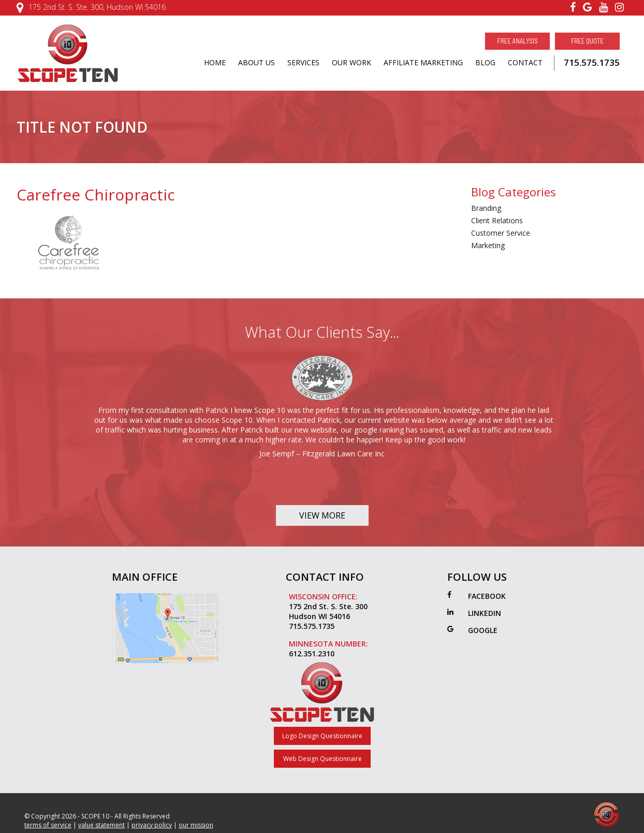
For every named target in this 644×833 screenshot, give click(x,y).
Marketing (488, 245)
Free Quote (587, 41)
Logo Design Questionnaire (322, 736)
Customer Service (501, 233)
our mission (196, 825)
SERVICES (303, 62)
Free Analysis (517, 41)
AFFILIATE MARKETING (423, 62)
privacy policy (152, 825)
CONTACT (525, 62)
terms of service (48, 825)
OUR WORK (352, 62)
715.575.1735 (592, 62)
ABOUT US (257, 62)
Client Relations (497, 220)
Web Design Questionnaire (323, 759)
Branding (486, 208)
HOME (215, 62)
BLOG (485, 62)
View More (322, 515)
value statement (101, 825)
